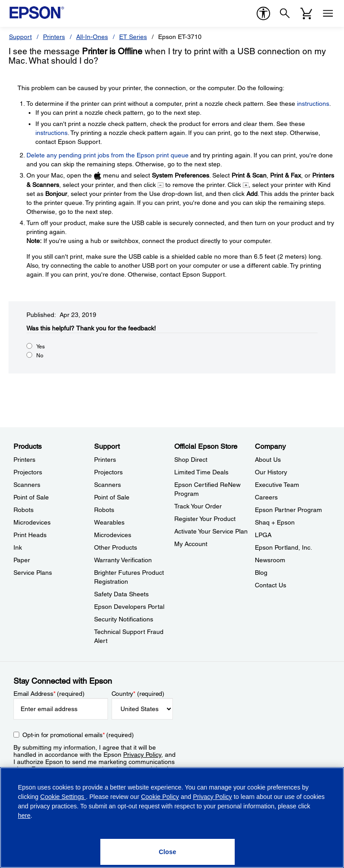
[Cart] (306, 13)
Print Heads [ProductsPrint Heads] (30, 535)
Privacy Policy (142, 755)
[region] (172, 818)
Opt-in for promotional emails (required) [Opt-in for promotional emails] (78, 735)
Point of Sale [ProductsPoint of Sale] (31, 497)
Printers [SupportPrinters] (105, 460)
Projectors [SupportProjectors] (108, 472)
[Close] (168, 852)
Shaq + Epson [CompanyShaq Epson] (275, 522)
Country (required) (138, 694)
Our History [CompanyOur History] (271, 472)
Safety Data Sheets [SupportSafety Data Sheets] (121, 594)
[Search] (285, 13)
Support (20, 37)
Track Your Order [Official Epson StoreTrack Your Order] (198, 506)
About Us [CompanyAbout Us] (268, 460)
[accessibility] (263, 13)
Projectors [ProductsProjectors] (28, 472)
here (24, 816)
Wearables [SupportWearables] (109, 522)
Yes (41, 347)
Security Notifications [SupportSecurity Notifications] (124, 619)
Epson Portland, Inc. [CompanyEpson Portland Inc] (284, 547)
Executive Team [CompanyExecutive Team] (277, 485)
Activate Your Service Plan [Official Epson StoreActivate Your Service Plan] (211, 531)
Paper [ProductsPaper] (22, 560)
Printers (54, 37)
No (40, 356)
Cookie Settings (63, 797)
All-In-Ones (92, 37)
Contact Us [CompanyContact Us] (271, 585)
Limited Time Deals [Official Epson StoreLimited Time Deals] (201, 472)
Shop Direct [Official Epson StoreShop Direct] (191, 460)
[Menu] (328, 13)
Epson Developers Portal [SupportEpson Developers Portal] (129, 607)
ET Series (133, 37)
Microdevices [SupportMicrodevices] (113, 535)
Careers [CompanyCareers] (266, 497)
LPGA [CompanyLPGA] (263, 535)
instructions (313, 104)
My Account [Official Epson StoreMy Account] (191, 544)
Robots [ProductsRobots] (24, 510)
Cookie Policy (160, 797)
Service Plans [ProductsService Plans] (33, 573)
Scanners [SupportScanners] (107, 485)
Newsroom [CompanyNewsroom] (270, 560)
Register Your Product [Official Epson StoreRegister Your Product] (205, 519)
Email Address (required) (49, 694)
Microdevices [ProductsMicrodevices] (32, 522)
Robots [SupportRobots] (104, 510)
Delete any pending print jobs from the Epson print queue (107, 155)
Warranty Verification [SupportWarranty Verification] (123, 560)
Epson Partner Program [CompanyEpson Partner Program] (288, 510)
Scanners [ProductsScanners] (27, 485)
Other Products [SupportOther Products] (116, 547)
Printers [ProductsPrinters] (24, 460)
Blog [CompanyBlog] (261, 573)
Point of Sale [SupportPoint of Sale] (112, 497)
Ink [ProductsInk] (18, 547)
